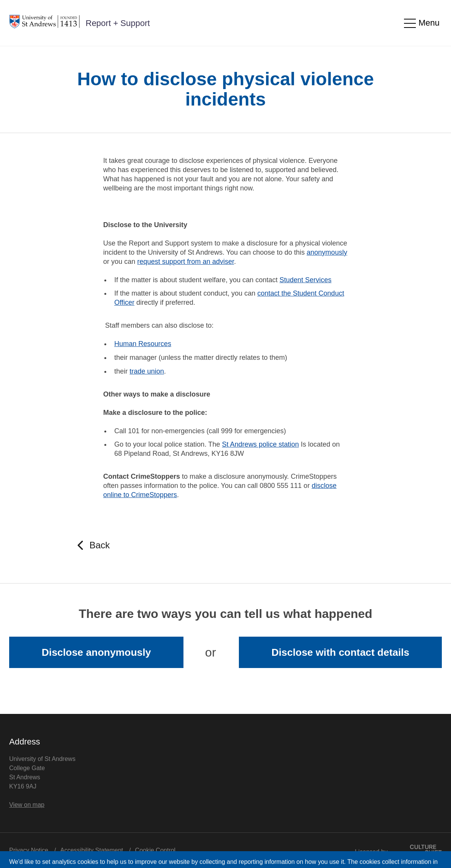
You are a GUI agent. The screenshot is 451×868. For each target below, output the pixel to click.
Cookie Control (155, 850)
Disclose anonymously (96, 652)
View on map (27, 805)
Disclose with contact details (340, 652)
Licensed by (398, 850)
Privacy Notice (29, 850)
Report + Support (118, 23)
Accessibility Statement (92, 850)
